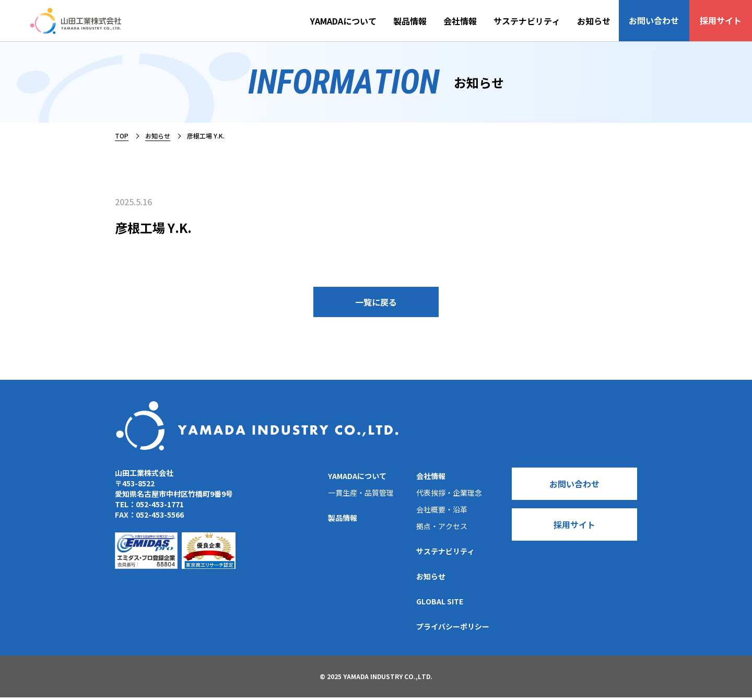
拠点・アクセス (442, 529)
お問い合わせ (660, 21)
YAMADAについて (351, 21)
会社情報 (468, 21)
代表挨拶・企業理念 (449, 495)
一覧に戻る (376, 304)
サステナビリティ (535, 21)
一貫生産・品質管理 (361, 495)
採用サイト (723, 21)
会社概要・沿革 (442, 512)
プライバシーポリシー (453, 629)
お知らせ (602, 21)
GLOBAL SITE (440, 604)
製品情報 (418, 21)
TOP (122, 136)
